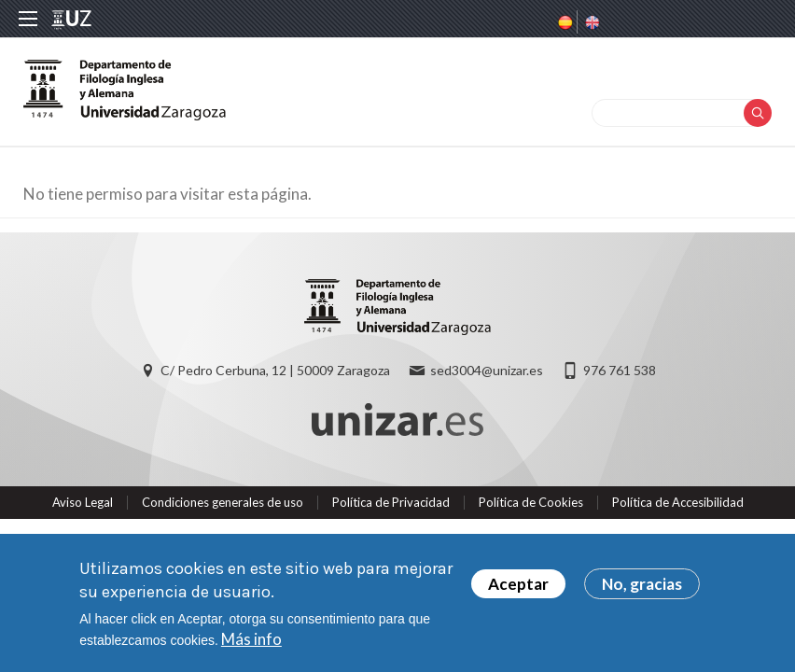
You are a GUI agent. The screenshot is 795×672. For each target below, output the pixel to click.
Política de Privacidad (391, 502)
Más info (251, 640)
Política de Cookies (531, 502)
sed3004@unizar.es (487, 370)
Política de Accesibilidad (678, 502)
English (591, 22)
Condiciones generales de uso (223, 502)
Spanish (564, 22)
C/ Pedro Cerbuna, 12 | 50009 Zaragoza (275, 370)
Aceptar (518, 585)
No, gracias (642, 585)
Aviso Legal (83, 502)
